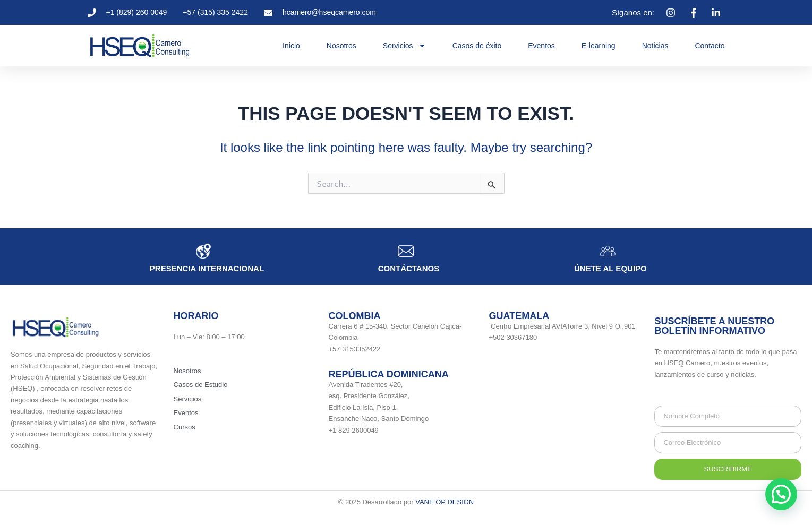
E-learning (599, 46)
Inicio (291, 46)
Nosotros (341, 46)
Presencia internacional (207, 268)
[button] (781, 494)
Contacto (710, 46)
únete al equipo (610, 268)
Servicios (404, 46)
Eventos (541, 46)
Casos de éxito (477, 46)
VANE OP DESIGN (445, 502)
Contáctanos (409, 268)
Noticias (655, 46)
